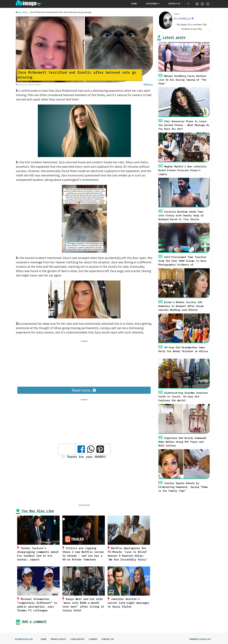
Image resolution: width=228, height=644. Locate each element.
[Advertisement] (84, 363)
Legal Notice (77, 639)
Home (134, 4)
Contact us (174, 4)
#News (148, 84)
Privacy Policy (58, 639)
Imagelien (28, 639)
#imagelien (205, 639)
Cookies (93, 639)
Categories (152, 4)
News (26, 12)
